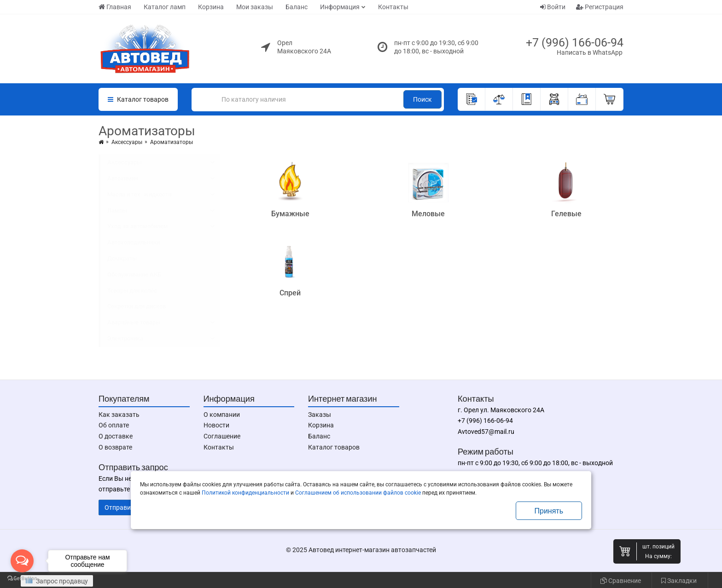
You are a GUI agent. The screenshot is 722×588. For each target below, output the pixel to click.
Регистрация (600, 7)
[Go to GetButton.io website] (22, 579)
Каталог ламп (165, 7)
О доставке (116, 436)
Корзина (211, 7)
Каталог (138, 99)
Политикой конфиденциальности (245, 493)
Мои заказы (255, 7)
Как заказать (119, 415)
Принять (549, 511)
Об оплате (114, 425)
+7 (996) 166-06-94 (575, 43)
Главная (115, 7)
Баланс (297, 7)
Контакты (393, 7)
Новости (216, 425)
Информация (340, 7)
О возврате (115, 447)
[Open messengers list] (22, 561)
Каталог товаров (334, 447)
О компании (222, 415)
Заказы (320, 415)
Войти (553, 7)
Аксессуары (127, 142)
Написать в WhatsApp (590, 52)
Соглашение (222, 436)
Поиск (422, 99)
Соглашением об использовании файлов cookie (358, 493)
